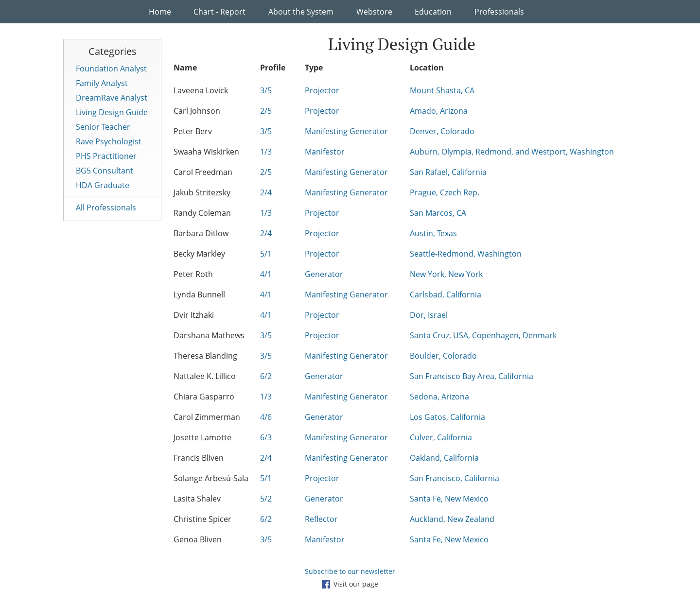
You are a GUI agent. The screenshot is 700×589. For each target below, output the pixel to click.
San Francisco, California (455, 478)
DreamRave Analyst (112, 98)
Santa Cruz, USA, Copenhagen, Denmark (483, 335)
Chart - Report (219, 12)
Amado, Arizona (439, 111)
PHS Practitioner (106, 156)
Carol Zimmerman (207, 417)
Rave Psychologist (109, 141)
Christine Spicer (202, 519)
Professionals (499, 12)
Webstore (374, 12)
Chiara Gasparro (204, 397)
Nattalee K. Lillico (205, 376)
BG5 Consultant (105, 171)
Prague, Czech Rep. (445, 192)
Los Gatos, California (447, 417)
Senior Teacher (103, 127)
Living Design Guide (112, 112)
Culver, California (441, 437)
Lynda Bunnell (199, 294)
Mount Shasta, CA (442, 90)
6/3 (266, 437)
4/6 (266, 417)
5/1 (266, 254)
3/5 (266, 90)
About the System (301, 12)
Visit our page (350, 584)
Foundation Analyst (111, 69)
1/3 (266, 152)
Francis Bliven (199, 458)
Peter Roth (193, 274)
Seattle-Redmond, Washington (466, 254)
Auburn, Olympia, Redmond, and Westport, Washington (512, 152)
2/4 (266, 192)
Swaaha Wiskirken (206, 152)
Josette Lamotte (202, 437)
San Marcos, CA (438, 213)
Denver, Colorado (442, 131)
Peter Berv (193, 131)
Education (433, 12)
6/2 (266, 376)
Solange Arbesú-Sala (211, 478)
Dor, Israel (429, 315)
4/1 (266, 274)
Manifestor (325, 152)
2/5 (266, 111)
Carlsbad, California (446, 294)
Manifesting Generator (346, 131)
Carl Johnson (197, 111)
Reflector (321, 519)
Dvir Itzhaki (194, 315)
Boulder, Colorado (443, 356)
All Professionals (106, 208)
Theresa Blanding (205, 356)
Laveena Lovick (201, 90)
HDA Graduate (103, 185)
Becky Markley (199, 254)
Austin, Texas (433, 233)
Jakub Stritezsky (202, 192)
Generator (324, 274)
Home (160, 12)
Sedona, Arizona (439, 397)
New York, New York (446, 274)
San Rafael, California (448, 172)
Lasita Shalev (197, 499)
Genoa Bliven (198, 539)
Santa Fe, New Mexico (449, 499)
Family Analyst (102, 83)
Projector (322, 90)
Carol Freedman (203, 172)
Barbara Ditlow (201, 233)
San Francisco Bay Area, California (472, 376)
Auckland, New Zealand (452, 519)
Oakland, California (444, 458)
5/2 (266, 499)
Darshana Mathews (209, 335)
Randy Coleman (202, 213)
